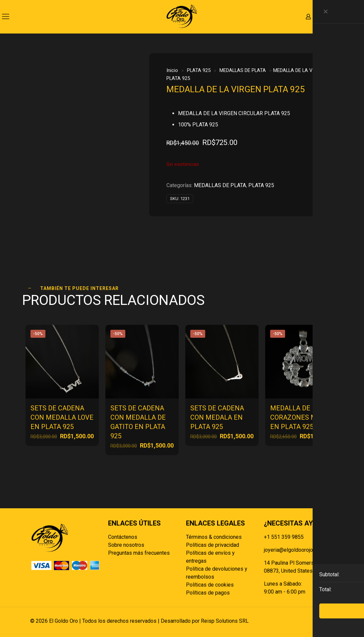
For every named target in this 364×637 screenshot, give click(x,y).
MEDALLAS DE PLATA (243, 70)
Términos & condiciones (214, 537)
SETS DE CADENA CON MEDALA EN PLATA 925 (217, 417)
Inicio (172, 70)
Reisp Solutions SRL (225, 621)
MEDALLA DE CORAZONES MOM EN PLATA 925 (299, 417)
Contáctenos (123, 537)
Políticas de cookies (210, 585)
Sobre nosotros (126, 545)
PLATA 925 (199, 70)
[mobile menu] (6, 17)
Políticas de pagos (208, 593)
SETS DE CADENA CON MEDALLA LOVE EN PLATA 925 (62, 417)
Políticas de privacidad (212, 545)
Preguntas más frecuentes (139, 553)
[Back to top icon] (327, 621)
